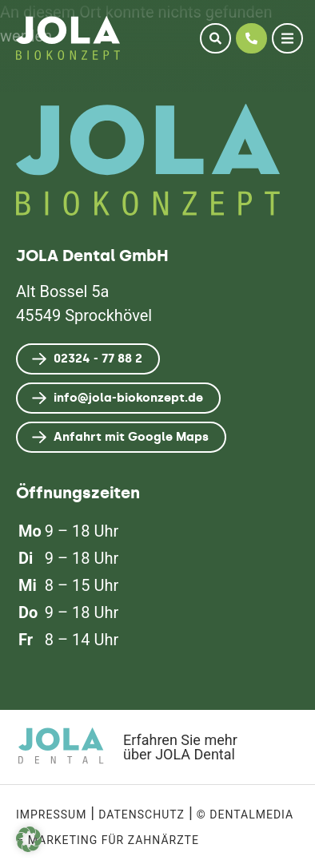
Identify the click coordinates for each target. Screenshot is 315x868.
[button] (29, 839)
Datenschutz (142, 814)
